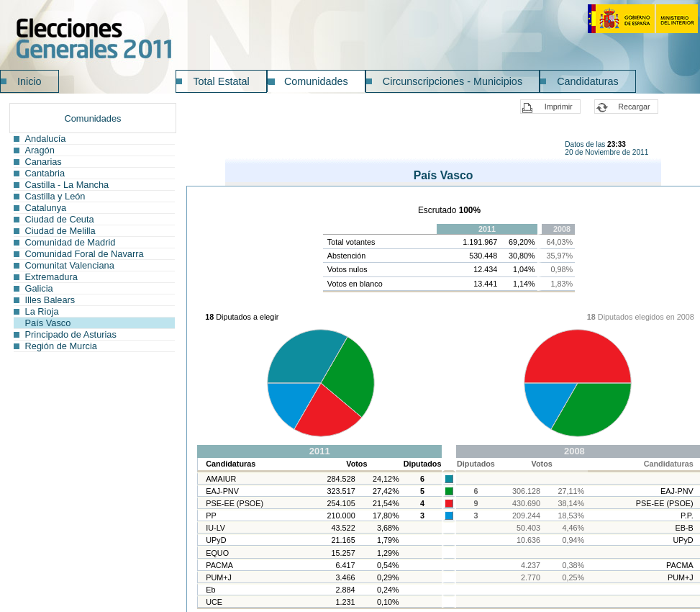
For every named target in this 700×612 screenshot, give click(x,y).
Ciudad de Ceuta (60, 219)
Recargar (634, 107)
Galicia (39, 288)
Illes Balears (50, 300)
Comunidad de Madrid (71, 242)
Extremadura (51, 277)
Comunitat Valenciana (70, 265)
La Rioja (42, 311)
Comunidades (316, 81)
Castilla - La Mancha (67, 185)
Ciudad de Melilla (60, 231)
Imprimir (559, 107)
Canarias (44, 162)
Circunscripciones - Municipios (453, 81)
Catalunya (46, 208)
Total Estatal (221, 81)
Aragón (40, 150)
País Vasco (48, 323)
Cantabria (45, 173)
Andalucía (46, 139)
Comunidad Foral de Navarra (85, 254)
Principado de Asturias (71, 334)
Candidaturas (588, 81)
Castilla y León (55, 196)
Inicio (29, 81)
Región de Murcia (61, 346)
